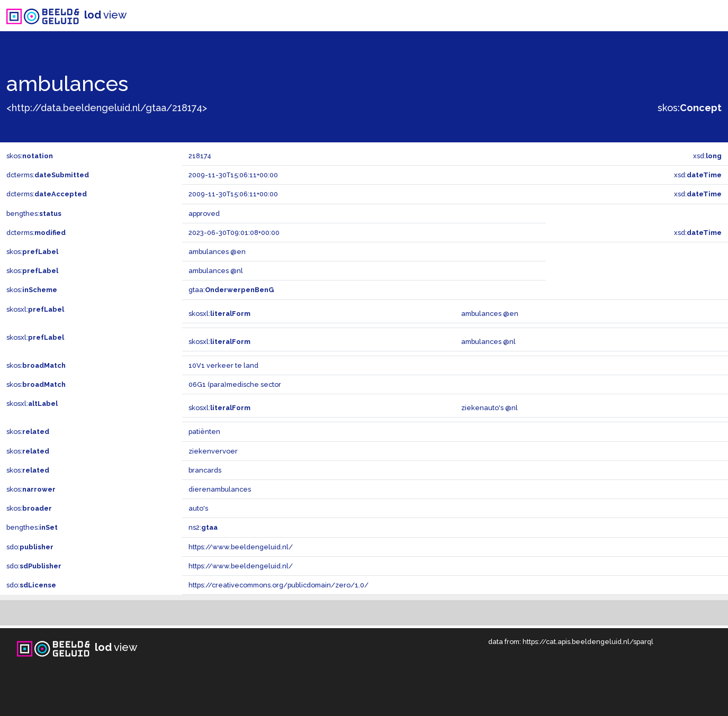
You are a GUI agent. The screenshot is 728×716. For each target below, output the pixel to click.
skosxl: (35, 309)
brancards (205, 470)
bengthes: (34, 214)
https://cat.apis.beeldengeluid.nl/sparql (588, 642)
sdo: (30, 547)
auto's (198, 508)
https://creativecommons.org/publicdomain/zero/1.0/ (278, 585)
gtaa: (231, 290)
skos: (690, 108)
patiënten (204, 432)
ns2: (203, 527)
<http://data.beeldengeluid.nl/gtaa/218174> (107, 108)
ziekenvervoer (213, 451)
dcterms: (48, 175)
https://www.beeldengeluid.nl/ (241, 547)
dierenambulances (220, 489)
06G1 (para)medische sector (235, 384)
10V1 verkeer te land (223, 365)
